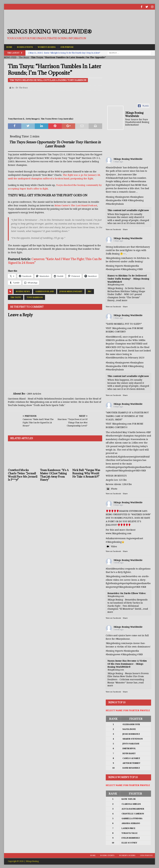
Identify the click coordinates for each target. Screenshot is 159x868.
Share (125, 229)
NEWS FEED (10, 57)
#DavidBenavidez (115, 357)
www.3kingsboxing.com (119, 533)
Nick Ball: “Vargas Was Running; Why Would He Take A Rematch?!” (86, 473)
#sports (119, 265)
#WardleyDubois (115, 203)
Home (9, 47)
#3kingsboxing (136, 200)
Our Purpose (67, 47)
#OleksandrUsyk (115, 177)
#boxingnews (113, 269)
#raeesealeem (138, 439)
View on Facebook (113, 229)
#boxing (110, 196)
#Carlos (123, 460)
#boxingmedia (131, 265)
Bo (13, 87)
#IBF (149, 432)
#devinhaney (143, 246)
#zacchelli (131, 347)
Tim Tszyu (16, 297)
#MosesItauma (138, 181)
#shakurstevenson (116, 538)
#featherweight (114, 435)
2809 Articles (34, 393)
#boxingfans (137, 362)
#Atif (142, 456)
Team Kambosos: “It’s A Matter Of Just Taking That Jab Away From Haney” (54, 475)
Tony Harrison (35, 297)
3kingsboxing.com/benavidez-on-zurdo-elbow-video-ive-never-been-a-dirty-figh (128, 580)
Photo (111, 488)
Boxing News (23, 291)
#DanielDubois (114, 167)
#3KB (124, 200)
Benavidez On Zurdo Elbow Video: (127, 593)
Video (111, 546)
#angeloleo (140, 435)
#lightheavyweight (128, 456)
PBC (90, 291)
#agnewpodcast (135, 538)
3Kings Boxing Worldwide (128, 159)
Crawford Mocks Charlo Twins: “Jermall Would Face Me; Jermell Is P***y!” (23, 475)
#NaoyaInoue (123, 639)
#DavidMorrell (114, 336)
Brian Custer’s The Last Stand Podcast (76, 205)
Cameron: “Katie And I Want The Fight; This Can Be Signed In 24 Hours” (55, 260)
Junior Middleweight (71, 291)
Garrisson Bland (45, 291)
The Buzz (24, 57)
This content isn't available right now (128, 210)
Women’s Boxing (47, 47)
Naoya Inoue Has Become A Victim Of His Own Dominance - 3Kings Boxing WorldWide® (127, 664)
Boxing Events (25, 47)
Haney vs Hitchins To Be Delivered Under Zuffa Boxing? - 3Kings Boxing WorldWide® (128, 278)
